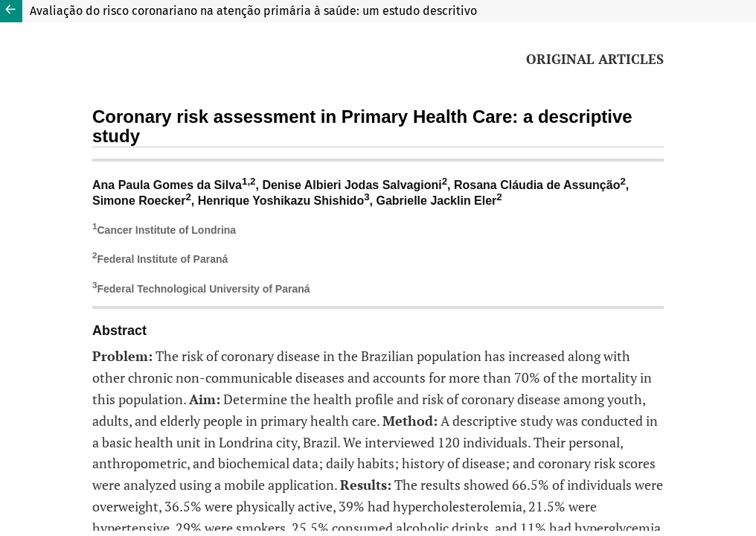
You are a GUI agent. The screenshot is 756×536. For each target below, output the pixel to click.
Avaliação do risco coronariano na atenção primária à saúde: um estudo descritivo (253, 11)
